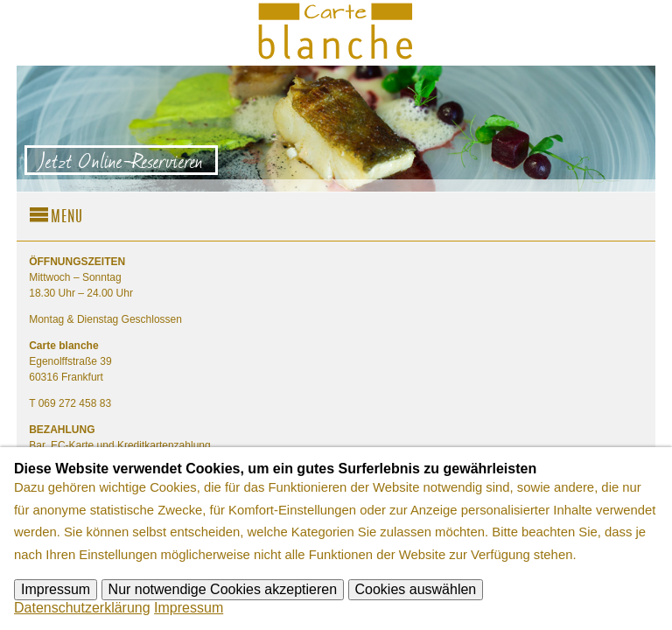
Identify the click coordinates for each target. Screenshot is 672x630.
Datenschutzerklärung (82, 608)
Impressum (56, 589)
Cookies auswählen (416, 589)
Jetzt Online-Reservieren (121, 160)
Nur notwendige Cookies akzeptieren (223, 589)
